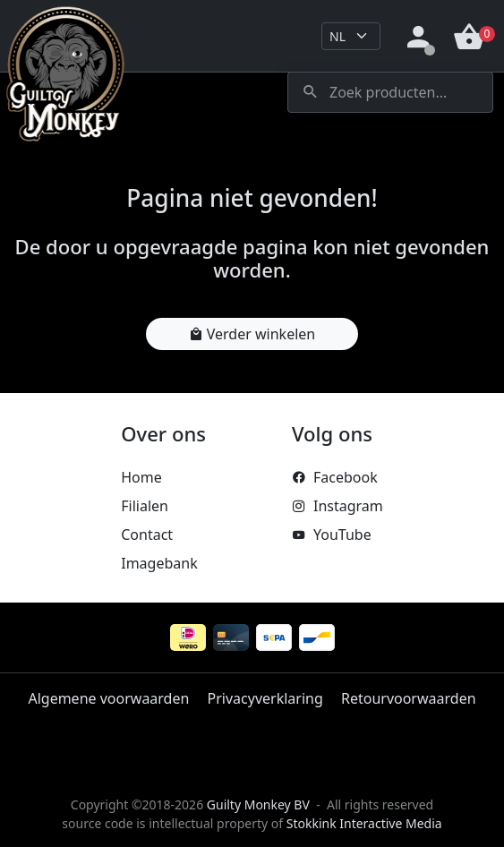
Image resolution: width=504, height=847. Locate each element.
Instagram (337, 506)
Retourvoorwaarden (409, 698)
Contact (147, 535)
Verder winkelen (252, 334)
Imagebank (159, 563)
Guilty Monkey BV (258, 804)
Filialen (145, 506)
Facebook (335, 477)
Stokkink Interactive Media (364, 823)
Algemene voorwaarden (108, 698)
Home (141, 477)
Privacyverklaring (265, 698)
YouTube (332, 535)
